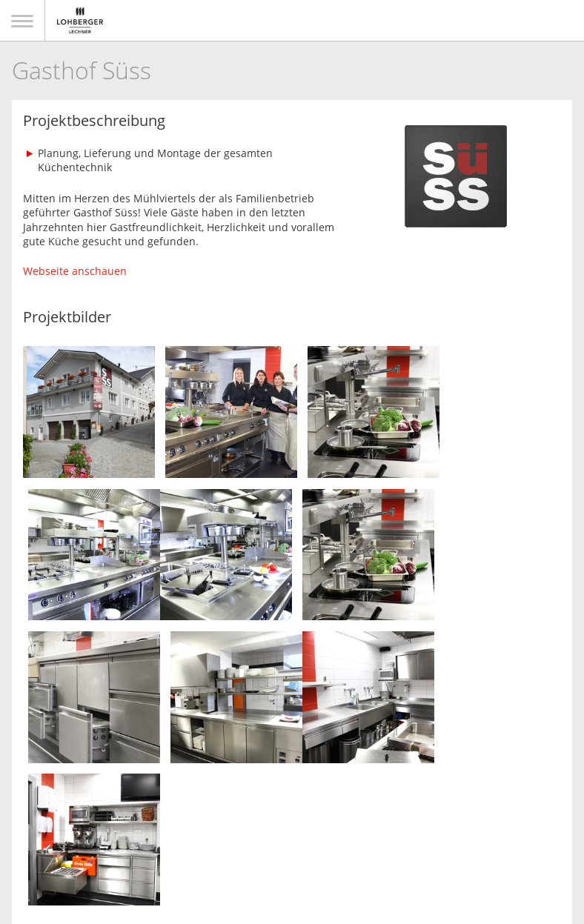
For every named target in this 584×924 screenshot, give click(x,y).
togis (314, 908)
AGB (319, 855)
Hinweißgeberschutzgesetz (414, 855)
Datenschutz (260, 855)
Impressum (187, 855)
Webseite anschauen (75, 271)
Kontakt (125, 855)
